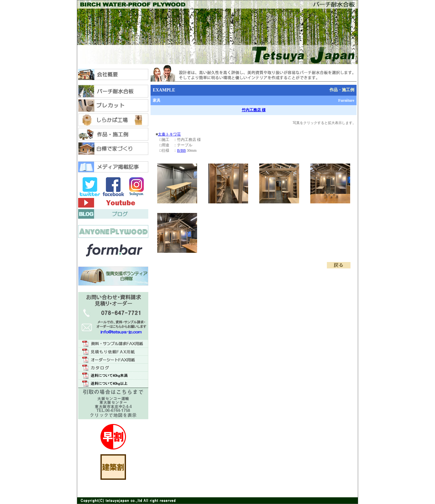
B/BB (181, 150)
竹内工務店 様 (254, 110)
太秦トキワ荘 (169, 134)
